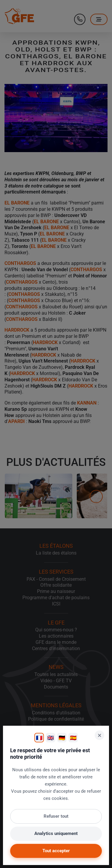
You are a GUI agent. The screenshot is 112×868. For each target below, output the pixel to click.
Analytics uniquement (56, 833)
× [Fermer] (100, 735)
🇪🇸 (73, 738)
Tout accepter (56, 851)
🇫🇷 (39, 738)
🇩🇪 (62, 738)
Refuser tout (56, 816)
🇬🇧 (50, 738)
